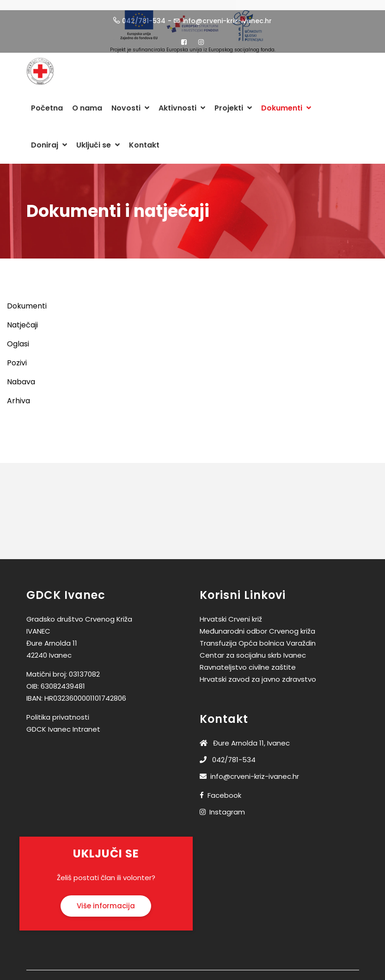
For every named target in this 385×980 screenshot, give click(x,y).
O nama (87, 101)
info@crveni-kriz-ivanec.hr (249, 769)
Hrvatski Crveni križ (231, 612)
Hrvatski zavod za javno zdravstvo (258, 672)
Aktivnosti (182, 101)
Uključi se (98, 138)
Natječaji (22, 318)
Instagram (227, 805)
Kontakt (144, 138)
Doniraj (49, 138)
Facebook (224, 788)
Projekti (233, 101)
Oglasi (18, 337)
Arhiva (18, 394)
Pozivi (17, 356)
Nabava (21, 375)
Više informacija (106, 898)
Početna (47, 101)
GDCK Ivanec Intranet (63, 722)
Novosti (130, 101)
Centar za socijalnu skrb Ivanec (253, 648)
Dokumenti (286, 101)
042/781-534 (228, 753)
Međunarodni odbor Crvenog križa (257, 624)
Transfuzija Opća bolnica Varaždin (258, 636)
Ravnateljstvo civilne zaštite (248, 660)
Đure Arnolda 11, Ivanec (245, 736)
